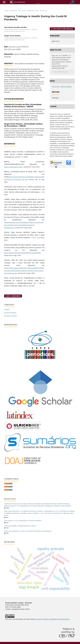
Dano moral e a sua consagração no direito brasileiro (23, 521)
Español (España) (10, 313)
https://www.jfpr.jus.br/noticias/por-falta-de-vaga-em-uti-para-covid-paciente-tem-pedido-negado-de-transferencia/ (24, 225)
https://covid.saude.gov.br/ (13, 167)
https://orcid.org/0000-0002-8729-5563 (14, 40)
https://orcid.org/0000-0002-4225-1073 (14, 31)
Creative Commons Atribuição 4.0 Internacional (52, 619)
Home (6, 11)
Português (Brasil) (10, 316)
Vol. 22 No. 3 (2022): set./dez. (29, 11)
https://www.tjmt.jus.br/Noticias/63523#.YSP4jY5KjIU (22, 253)
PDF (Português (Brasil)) (63, 29)
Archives (14, 11)
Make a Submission (13, 296)
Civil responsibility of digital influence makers (20, 526)
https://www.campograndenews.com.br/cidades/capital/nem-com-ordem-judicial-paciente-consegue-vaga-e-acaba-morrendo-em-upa (24, 271)
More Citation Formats (61, 72)
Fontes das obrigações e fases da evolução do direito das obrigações (28, 531)
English (7, 310)
